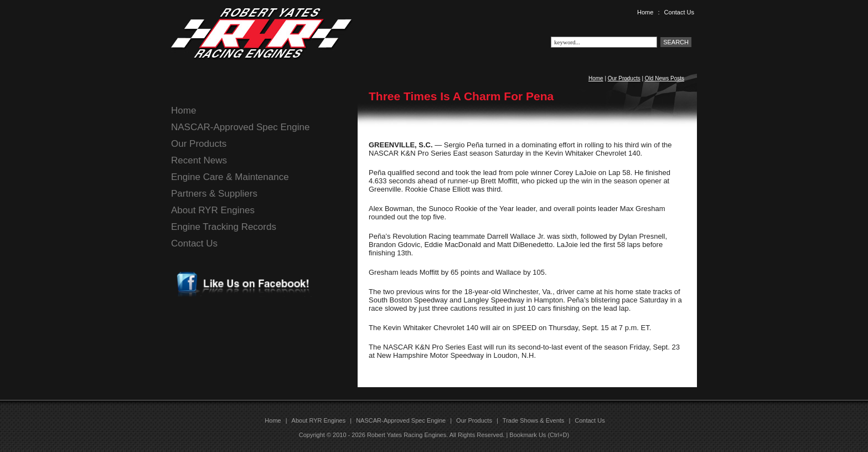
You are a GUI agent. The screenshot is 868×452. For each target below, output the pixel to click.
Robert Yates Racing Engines (407, 435)
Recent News (199, 160)
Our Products (624, 78)
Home (645, 12)
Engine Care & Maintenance (230, 177)
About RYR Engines (213, 210)
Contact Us (679, 12)
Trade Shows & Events (533, 420)
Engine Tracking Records (224, 227)
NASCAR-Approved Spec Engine (240, 127)
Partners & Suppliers (214, 194)
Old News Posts (665, 78)
